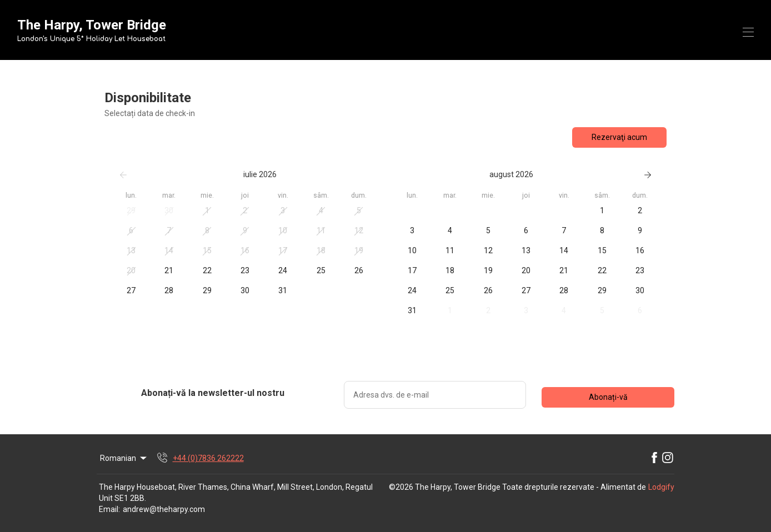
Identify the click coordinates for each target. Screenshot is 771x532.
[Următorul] (648, 175)
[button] (131, 211)
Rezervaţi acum (619, 137)
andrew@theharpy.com (164, 509)
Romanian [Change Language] (124, 458)
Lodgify (661, 487)
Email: (109, 509)
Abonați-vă (608, 397)
